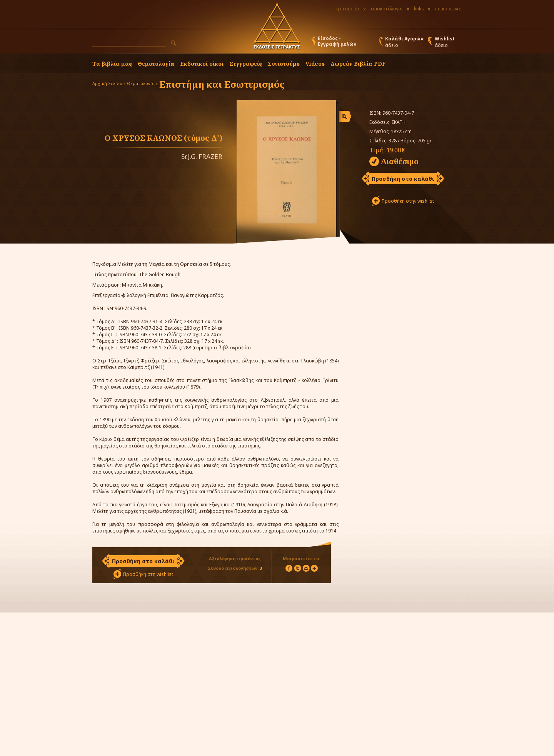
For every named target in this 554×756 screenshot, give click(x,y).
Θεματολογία (156, 64)
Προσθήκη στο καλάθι (403, 179)
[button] (174, 43)
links (419, 9)
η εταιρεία (348, 9)
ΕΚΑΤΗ (399, 122)
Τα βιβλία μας (112, 64)
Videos (315, 64)
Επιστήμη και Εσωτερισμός (222, 84)
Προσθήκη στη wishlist (148, 574)
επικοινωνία (448, 9)
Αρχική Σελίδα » (109, 83)
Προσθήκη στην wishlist (408, 201)
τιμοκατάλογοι (387, 9)
